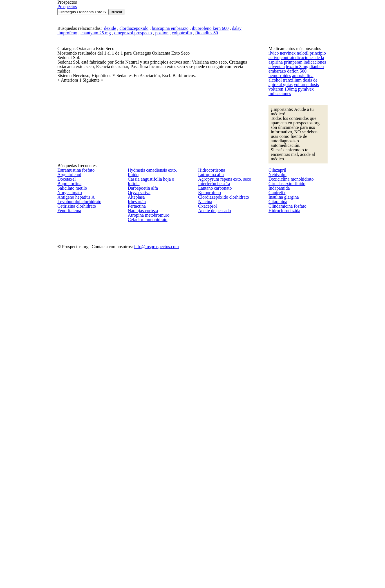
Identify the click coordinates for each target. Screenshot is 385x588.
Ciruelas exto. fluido (285, 465)
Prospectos (302, 24)
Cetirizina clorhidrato (75, 532)
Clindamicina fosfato (285, 532)
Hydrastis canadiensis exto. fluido (156, 424)
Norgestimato (69, 492)
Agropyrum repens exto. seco (223, 451)
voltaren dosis (310, 206)
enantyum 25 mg (98, 110)
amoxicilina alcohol (284, 197)
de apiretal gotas (283, 206)
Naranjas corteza (142, 518)
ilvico (273, 151)
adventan (276, 179)
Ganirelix (276, 492)
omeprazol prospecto (133, 110)
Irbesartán (136, 492)
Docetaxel (66, 451)
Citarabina (277, 518)
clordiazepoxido (136, 103)
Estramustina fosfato (75, 424)
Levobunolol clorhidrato (77, 518)
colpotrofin (180, 110)
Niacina (204, 518)
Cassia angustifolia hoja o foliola (155, 438)
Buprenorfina (68, 465)
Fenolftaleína (68, 545)
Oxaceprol (207, 532)
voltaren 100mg (281, 215)
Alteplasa (135, 478)
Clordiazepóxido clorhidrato (221, 505)
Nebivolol (276, 438)
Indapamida (278, 478)
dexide (113, 103)
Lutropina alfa (209, 438)
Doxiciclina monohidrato (288, 451)
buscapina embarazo (170, 103)
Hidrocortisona (211, 424)
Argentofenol (68, 438)
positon (161, 110)
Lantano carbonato (214, 478)
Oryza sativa (138, 465)
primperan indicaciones (302, 170)
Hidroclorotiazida (283, 545)
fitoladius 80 (203, 110)
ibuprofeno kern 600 (208, 103)
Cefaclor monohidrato (146, 545)
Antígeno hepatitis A (74, 505)
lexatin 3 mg (295, 179)
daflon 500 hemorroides (307, 188)
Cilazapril (276, 424)
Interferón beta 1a (213, 465)
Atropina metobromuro (147, 532)
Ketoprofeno (209, 492)
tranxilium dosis (314, 197)
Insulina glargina (281, 505)
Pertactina (136, 505)
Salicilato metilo (70, 478)
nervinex (285, 151)
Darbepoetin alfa (142, 451)
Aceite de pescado (214, 545)
